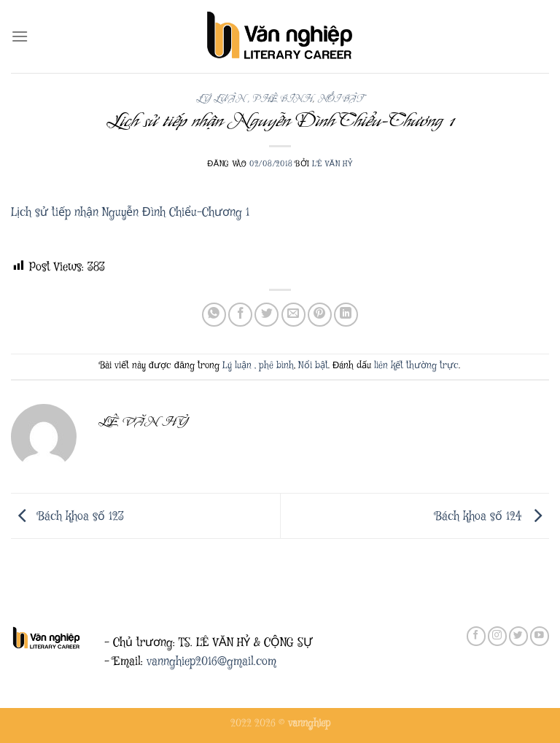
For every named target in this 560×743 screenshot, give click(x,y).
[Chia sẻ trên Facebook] (240, 315)
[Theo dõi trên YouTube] (540, 636)
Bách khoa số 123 (67, 517)
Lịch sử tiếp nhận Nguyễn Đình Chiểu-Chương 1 (130, 213)
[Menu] (20, 36)
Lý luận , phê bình (254, 99)
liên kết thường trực (416, 366)
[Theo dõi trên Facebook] (476, 636)
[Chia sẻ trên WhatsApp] (214, 315)
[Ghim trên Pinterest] (320, 315)
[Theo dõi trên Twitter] (518, 636)
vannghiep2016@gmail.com (211, 662)
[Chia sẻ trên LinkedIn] (346, 315)
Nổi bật (341, 99)
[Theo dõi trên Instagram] (497, 636)
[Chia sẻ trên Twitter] (267, 315)
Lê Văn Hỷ (332, 164)
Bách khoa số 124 (492, 517)
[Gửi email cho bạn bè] (293, 315)
